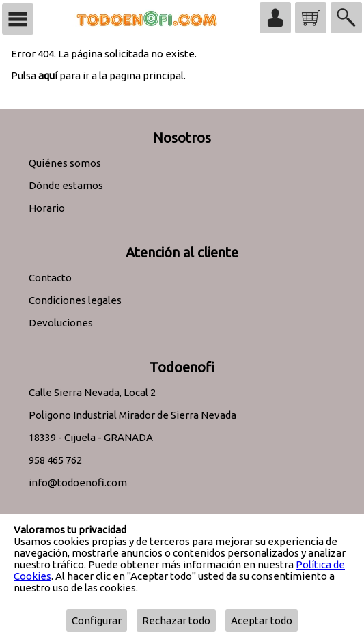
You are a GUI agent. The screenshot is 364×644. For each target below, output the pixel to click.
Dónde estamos (66, 185)
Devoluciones (61, 323)
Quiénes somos (65, 163)
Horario (47, 208)
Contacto (50, 278)
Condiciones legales (75, 300)
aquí (48, 75)
